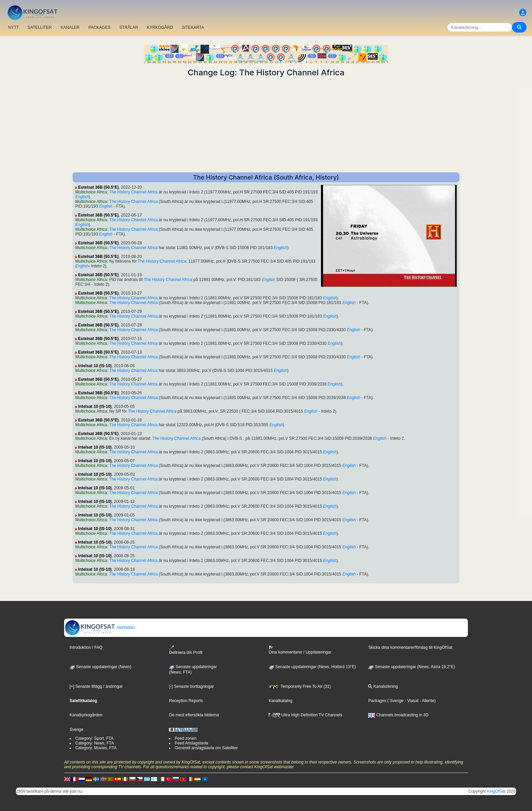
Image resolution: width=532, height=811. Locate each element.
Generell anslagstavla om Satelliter (206, 748)
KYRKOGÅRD (160, 27)
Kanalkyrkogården (86, 715)
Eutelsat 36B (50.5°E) (98, 187)
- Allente (426, 701)
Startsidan (100, 627)
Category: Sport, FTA (94, 738)
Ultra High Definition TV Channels (306, 715)
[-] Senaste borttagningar (191, 686)
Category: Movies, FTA (96, 748)
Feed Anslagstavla (191, 743)
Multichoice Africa (91, 192)
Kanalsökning (383, 686)
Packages (377, 701)
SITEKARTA (193, 27)
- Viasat (411, 701)
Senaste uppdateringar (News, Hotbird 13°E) (312, 667)
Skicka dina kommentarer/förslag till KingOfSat (410, 647)
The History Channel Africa (134, 192)
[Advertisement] (266, 125)
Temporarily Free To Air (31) (300, 686)
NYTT (13, 27)
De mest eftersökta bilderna (194, 715)
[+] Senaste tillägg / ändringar (96, 686)
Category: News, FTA (95, 743)
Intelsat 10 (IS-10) (95, 366)
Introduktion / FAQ (86, 647)
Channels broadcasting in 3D (398, 715)
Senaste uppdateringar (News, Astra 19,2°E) (412, 667)
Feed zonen (185, 738)
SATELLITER (40, 27)
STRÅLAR (129, 27)
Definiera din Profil (186, 650)
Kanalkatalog (280, 701)
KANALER (70, 27)
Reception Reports (186, 701)
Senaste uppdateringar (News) (100, 667)
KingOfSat (496, 791)
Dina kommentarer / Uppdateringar (300, 650)
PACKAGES (100, 27)
